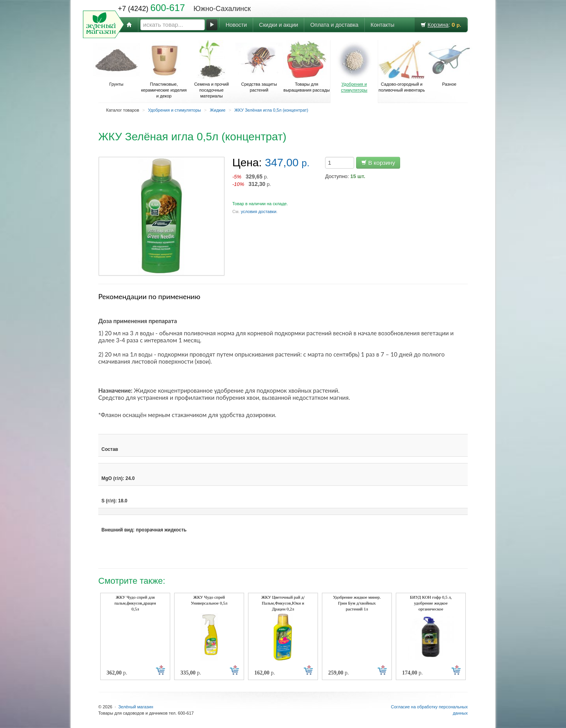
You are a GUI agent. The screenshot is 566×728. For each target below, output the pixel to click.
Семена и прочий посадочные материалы (211, 69)
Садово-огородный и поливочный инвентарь (402, 66)
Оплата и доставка (334, 25)
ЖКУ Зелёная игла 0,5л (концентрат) (271, 110)
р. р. (252, 180)
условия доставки (259, 211)
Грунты (116, 63)
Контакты (382, 25)
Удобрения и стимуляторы (354, 66)
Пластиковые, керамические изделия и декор (164, 69)
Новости (236, 25)
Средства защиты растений (259, 66)
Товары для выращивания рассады (307, 66)
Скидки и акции (278, 25)
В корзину (378, 163)
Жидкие (218, 110)
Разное (449, 63)
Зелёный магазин (136, 707)
